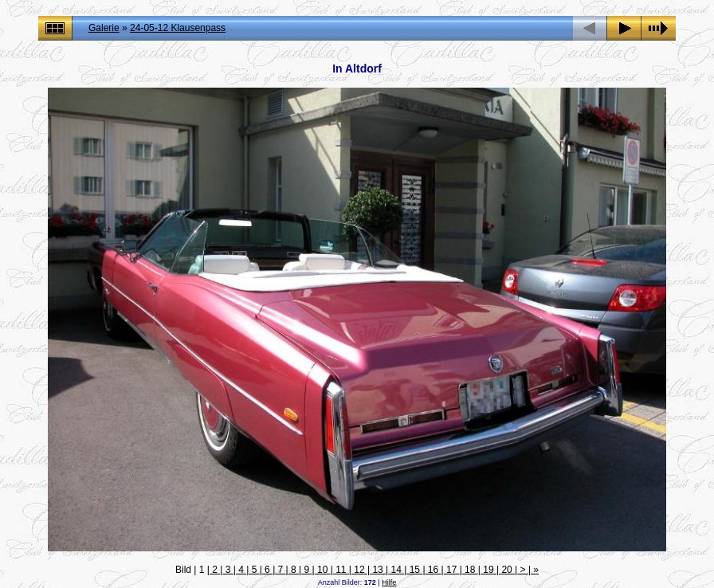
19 (488, 570)
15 (414, 570)
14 (396, 570)
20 (507, 570)
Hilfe (389, 582)
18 (470, 570)
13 (378, 570)
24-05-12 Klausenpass (178, 28)
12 (359, 570)
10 (323, 570)
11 (341, 570)
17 (452, 570)
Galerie (104, 28)
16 (433, 570)
